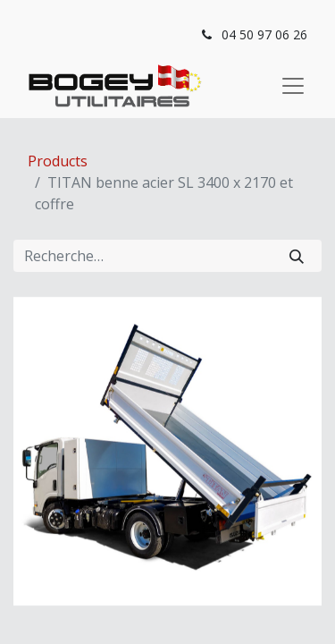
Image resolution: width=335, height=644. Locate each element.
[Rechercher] (297, 256)
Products (58, 161)
